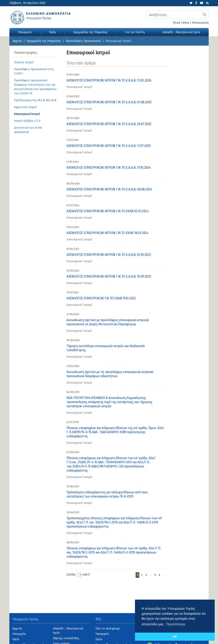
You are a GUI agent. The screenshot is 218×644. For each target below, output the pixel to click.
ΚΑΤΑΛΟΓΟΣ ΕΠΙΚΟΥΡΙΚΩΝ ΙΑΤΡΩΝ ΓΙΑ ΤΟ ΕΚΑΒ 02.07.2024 (108, 211)
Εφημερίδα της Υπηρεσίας (90, 32)
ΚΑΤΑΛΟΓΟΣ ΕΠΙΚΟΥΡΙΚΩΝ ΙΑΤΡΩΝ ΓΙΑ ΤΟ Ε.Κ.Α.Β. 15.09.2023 (109, 276)
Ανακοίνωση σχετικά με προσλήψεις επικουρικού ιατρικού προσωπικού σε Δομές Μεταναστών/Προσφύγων (108, 322)
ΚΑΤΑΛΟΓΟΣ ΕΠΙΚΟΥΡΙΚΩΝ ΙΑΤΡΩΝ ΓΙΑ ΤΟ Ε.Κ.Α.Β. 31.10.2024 (109, 168)
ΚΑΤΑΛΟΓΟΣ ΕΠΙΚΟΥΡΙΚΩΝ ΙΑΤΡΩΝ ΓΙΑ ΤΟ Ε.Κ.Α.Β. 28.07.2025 (109, 124)
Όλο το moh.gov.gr (108, 629)
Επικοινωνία (200, 23)
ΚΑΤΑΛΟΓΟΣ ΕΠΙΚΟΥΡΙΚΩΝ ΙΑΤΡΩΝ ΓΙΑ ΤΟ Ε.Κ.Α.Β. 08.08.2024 (109, 189)
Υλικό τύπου (181, 23)
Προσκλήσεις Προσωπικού (83, 41)
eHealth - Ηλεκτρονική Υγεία (181, 32)
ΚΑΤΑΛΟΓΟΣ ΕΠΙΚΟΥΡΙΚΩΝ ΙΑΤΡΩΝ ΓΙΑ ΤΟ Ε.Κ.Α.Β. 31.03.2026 (109, 80)
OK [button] (175, 637)
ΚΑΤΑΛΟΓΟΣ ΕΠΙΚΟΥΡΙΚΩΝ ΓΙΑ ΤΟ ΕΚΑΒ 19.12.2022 (101, 298)
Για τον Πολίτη (135, 32)
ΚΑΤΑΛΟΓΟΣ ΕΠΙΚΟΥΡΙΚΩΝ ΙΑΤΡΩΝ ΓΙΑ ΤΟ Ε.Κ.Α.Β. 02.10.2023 (109, 255)
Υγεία (53, 32)
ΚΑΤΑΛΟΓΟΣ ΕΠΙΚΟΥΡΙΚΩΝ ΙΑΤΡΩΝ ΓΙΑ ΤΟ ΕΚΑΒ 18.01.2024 (107, 233)
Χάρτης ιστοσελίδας (66, 638)
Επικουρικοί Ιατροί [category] (79, 87)
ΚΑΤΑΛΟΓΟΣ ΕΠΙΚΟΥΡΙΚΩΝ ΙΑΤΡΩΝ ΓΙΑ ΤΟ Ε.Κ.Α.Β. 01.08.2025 (109, 102)
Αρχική (17, 41)
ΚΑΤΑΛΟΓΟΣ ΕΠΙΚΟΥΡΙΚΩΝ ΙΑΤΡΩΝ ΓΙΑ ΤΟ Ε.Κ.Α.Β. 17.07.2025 (109, 146)
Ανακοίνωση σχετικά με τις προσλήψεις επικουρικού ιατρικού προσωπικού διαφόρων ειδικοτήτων (110, 374)
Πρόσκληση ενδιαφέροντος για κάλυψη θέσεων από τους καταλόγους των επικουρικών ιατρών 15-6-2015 (107, 494)
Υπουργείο (25, 32)
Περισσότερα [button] (176, 624)
